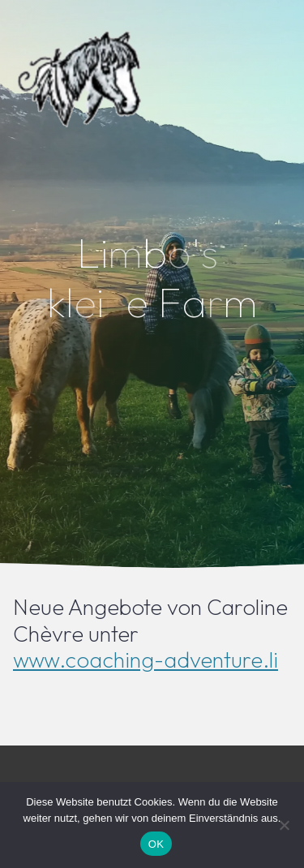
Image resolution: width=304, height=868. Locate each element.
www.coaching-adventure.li (146, 660)
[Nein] (284, 825)
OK (156, 844)
